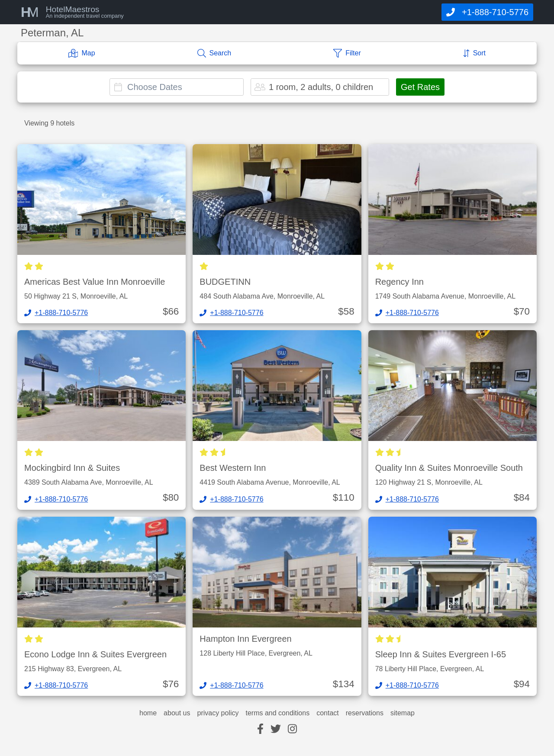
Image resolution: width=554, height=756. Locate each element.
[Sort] (474, 53)
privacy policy (218, 713)
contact (328, 713)
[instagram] (292, 729)
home (148, 713)
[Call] (487, 12)
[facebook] (260, 729)
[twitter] (276, 729)
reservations (365, 713)
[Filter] (347, 53)
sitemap (403, 713)
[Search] (214, 53)
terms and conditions (278, 713)
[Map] (82, 53)
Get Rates (420, 87)
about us (177, 713)
